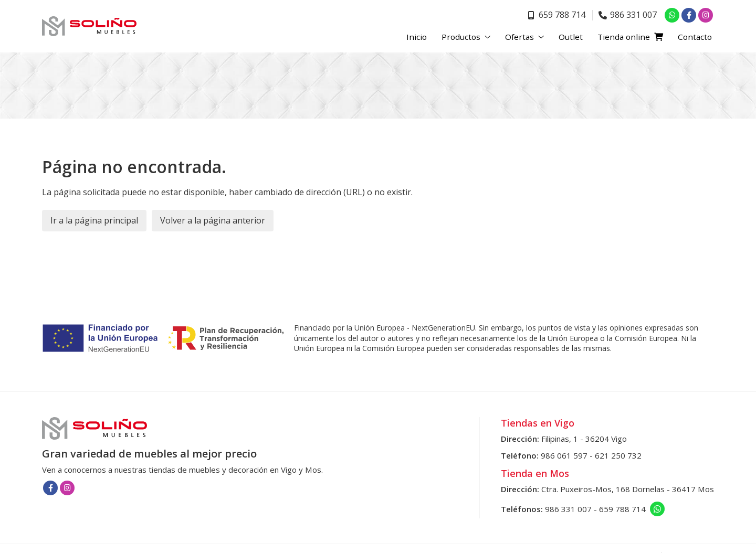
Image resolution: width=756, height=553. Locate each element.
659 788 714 (622, 509)
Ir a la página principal (94, 220)
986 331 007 (568, 509)
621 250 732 (618, 455)
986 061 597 (564, 455)
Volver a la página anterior (213, 220)
